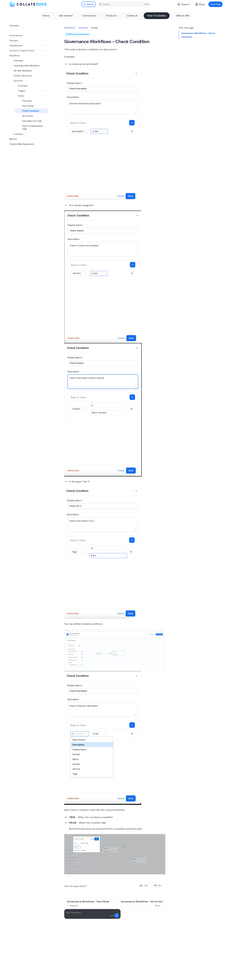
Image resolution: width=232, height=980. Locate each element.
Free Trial (215, 4)
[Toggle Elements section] (29, 81)
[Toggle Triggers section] (30, 91)
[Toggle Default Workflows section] (29, 76)
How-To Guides (157, 16)
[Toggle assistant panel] (89, 4)
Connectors (89, 16)
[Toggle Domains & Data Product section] (27, 51)
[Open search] (124, 4)
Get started (66, 16)
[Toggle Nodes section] (30, 96)
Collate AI (132, 16)
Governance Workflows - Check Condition (198, 35)
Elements (83, 28)
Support (184, 4)
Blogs (200, 4)
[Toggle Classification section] (27, 46)
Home (46, 16)
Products (111, 16)
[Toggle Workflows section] (27, 56)
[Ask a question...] (92, 914)
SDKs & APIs (183, 16)
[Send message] (117, 915)
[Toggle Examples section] (29, 134)
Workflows (70, 28)
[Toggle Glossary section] (27, 40)
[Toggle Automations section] (27, 35)
